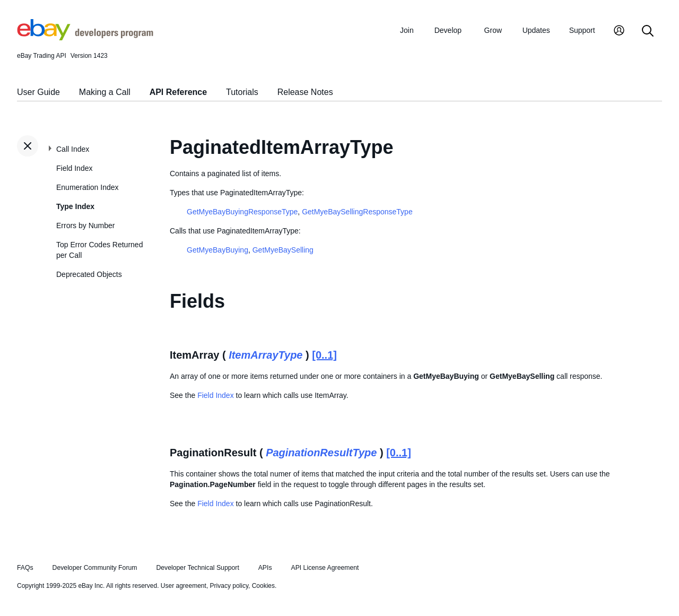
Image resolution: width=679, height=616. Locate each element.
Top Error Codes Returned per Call (99, 250)
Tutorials (242, 92)
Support (582, 30)
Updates (536, 30)
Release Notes (305, 92)
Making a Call (105, 92)
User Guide (38, 92)
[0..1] (324, 355)
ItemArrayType (265, 355)
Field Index (74, 168)
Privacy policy (229, 586)
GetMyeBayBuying (217, 250)
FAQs (25, 568)
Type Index (75, 206)
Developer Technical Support (197, 568)
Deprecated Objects (89, 274)
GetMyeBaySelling (283, 250)
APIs (265, 568)
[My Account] (619, 32)
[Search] (648, 32)
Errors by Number (85, 225)
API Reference (179, 92)
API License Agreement (325, 568)
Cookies (263, 586)
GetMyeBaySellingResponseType (357, 212)
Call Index (73, 149)
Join (407, 30)
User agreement (184, 586)
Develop (448, 30)
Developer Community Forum (95, 568)
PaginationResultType (321, 453)
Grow (493, 30)
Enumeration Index (88, 187)
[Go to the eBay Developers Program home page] (85, 38)
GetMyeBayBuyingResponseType (242, 212)
